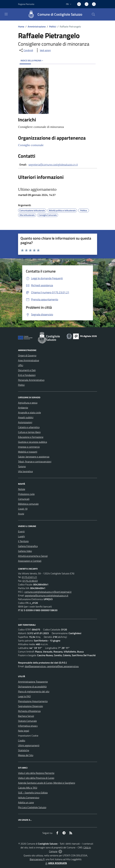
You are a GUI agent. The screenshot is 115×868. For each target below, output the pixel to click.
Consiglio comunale (31, 145)
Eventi (21, 531)
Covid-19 (23, 509)
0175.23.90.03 (30, 581)
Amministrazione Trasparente (33, 682)
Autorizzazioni (25, 422)
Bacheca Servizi (26, 716)
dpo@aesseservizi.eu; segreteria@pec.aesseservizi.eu (52, 666)
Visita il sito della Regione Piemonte (36, 773)
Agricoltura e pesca (28, 403)
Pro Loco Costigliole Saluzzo (32, 807)
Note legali (24, 731)
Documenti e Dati (27, 370)
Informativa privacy (28, 726)
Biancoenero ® (37, 859)
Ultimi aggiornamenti (29, 745)
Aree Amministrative (29, 360)
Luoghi (21, 536)
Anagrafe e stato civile (29, 412)
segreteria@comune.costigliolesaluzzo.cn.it (53, 165)
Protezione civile (26, 494)
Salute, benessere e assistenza (34, 457)
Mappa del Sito (26, 755)
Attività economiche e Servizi (33, 556)
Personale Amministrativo (31, 380)
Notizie (22, 489)
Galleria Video (25, 551)
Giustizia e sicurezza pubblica (33, 442)
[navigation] (6, 14)
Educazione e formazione (31, 437)
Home (21, 27)
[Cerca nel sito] (93, 14)
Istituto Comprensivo (29, 797)
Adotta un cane (26, 802)
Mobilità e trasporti (28, 452)
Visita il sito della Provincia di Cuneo (36, 778)
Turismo (22, 466)
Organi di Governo (27, 355)
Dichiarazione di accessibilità (32, 687)
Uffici (21, 365)
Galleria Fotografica (28, 546)
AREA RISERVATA (56, 863)
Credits (22, 740)
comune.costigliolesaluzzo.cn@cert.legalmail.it (48, 592)
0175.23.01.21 (29, 577)
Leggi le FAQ (24, 696)
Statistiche (24, 750)
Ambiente (23, 408)
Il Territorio (23, 541)
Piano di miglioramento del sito (34, 691)
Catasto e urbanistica (29, 427)
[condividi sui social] (26, 50)
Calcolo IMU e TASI (28, 788)
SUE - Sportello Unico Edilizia (33, 793)
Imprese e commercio (29, 447)
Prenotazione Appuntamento (33, 701)
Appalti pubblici (26, 417)
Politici (53, 27)
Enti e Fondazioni (27, 375)
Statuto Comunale (27, 721)
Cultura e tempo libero (29, 432)
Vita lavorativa (25, 471)
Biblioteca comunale (28, 504)
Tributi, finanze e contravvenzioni (35, 462)
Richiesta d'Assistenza (29, 711)
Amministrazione (37, 27)
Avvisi (21, 514)
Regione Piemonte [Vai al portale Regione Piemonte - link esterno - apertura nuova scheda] (26, 4)
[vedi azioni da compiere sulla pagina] (43, 50)
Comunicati (24, 499)
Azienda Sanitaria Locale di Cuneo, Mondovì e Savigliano (47, 783)
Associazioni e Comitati (30, 561)
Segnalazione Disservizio (30, 706)
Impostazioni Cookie (28, 736)
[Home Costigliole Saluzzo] (54, 14)
